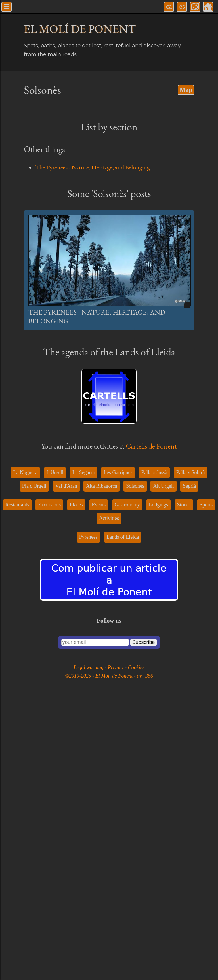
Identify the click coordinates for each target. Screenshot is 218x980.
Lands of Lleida (123, 818)
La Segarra (83, 753)
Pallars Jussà (154, 753)
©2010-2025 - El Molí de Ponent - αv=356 (109, 956)
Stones (184, 785)
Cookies (136, 948)
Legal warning (89, 948)
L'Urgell (55, 753)
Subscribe (143, 923)
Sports (206, 785)
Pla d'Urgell (34, 767)
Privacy (116, 948)
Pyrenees (88, 818)
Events (99, 785)
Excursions (49, 785)
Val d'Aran (66, 767)
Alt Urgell (163, 767)
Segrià (189, 767)
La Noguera (25, 753)
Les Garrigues (118, 753)
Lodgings (158, 785)
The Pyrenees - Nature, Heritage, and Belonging (93, 167)
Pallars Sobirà (191, 753)
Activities (109, 799)
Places (76, 785)
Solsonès (135, 767)
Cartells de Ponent (151, 633)
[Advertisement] (109, 225)
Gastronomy (127, 785)
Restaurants (17, 785)
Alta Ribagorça (101, 767)
